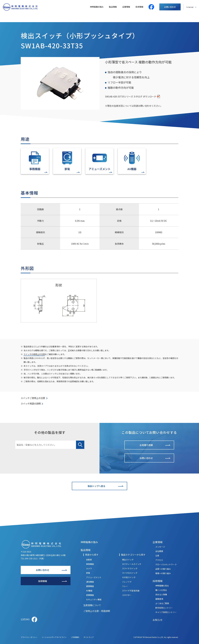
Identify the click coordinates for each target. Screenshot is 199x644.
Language (190, 7)
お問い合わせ (170, 7)
